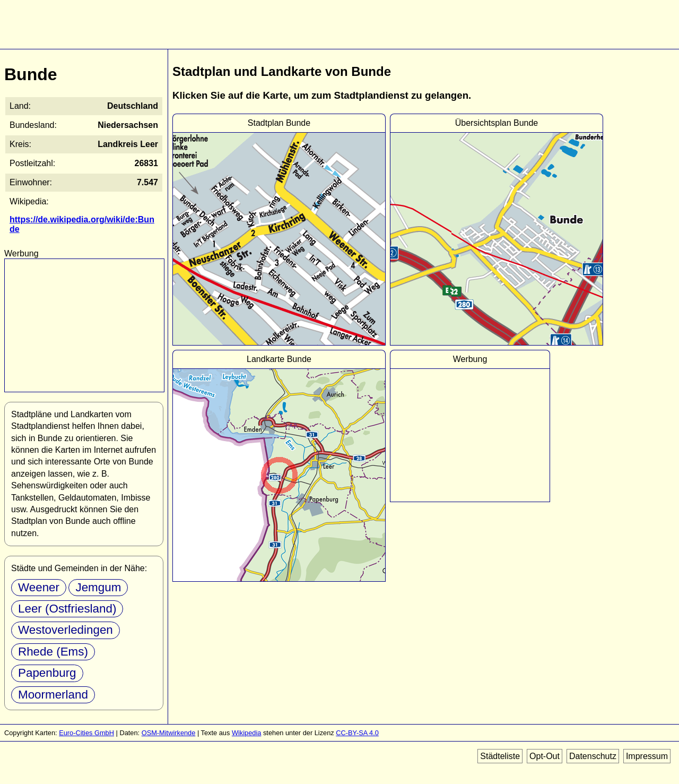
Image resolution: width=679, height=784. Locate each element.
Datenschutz (593, 756)
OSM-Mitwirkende (169, 733)
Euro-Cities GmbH (86, 733)
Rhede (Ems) (53, 652)
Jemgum (98, 587)
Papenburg (47, 673)
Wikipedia (246, 733)
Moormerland (53, 695)
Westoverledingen (66, 630)
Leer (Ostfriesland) (67, 609)
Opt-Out (545, 756)
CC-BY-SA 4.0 (357, 733)
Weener (39, 587)
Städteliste (500, 756)
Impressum (647, 756)
